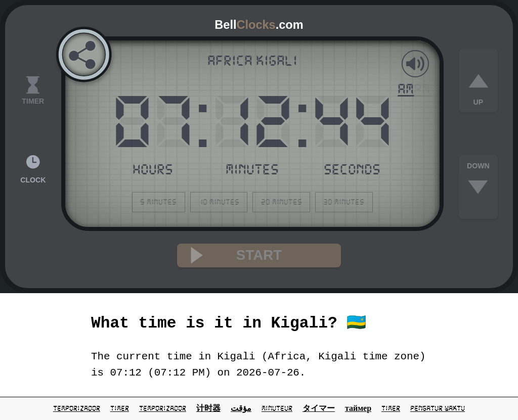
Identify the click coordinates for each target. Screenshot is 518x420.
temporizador (77, 408)
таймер (358, 408)
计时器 (208, 408)
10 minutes (219, 202)
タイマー (319, 408)
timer (120, 408)
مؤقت (241, 408)
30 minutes (344, 202)
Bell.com (259, 25)
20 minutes (282, 202)
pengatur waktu (438, 408)
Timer (391, 408)
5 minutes (158, 202)
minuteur (277, 408)
